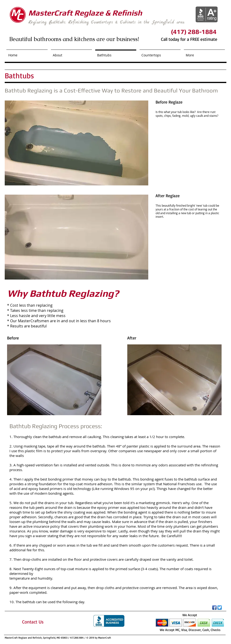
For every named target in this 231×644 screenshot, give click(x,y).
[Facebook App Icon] (214, 608)
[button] (76, 143)
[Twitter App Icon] (220, 608)
